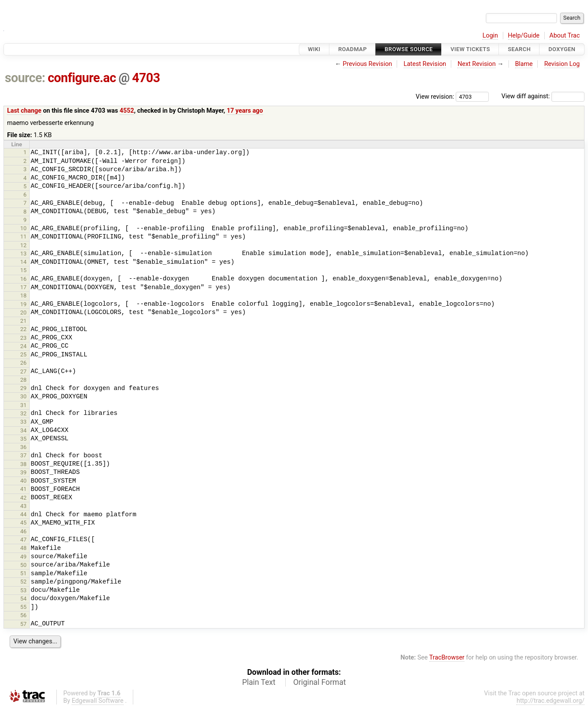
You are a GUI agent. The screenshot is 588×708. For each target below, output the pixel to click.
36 (23, 447)
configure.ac (82, 78)
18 (23, 295)
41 (23, 489)
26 (23, 363)
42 (23, 498)
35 (23, 439)
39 (23, 472)
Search (519, 49)
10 (23, 228)
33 (23, 422)
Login (490, 36)
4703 (146, 78)
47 (23, 540)
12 (23, 245)
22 (23, 329)
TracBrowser (447, 658)
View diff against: (543, 96)
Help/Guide (524, 36)
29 (23, 388)
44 (23, 514)
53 (23, 590)
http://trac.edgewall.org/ (550, 701)
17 (23, 287)
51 (23, 573)
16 (23, 279)
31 (23, 405)
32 (23, 413)
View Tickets (470, 49)
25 (23, 354)
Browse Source (408, 49)
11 (23, 237)
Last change (24, 111)
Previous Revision (368, 64)
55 (23, 607)
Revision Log (562, 64)
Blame (524, 64)
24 (23, 346)
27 (23, 371)
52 (23, 582)
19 (23, 304)
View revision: (435, 96)
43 (23, 506)
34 (23, 430)
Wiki (314, 49)
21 (23, 321)
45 (23, 523)
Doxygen (562, 49)
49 (23, 557)
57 (23, 624)
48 (23, 548)
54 (23, 599)
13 (23, 254)
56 (23, 615)
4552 (127, 111)
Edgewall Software (98, 701)
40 (23, 481)
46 (23, 531)
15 (23, 270)
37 (23, 455)
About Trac (565, 36)
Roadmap (353, 49)
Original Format (320, 682)
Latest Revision (425, 64)
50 (23, 565)
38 (23, 464)
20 (23, 313)
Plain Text (259, 682)
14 (23, 262)
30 (23, 396)
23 (23, 338)
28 (23, 380)
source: (25, 78)
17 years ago (245, 111)
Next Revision (476, 64)
